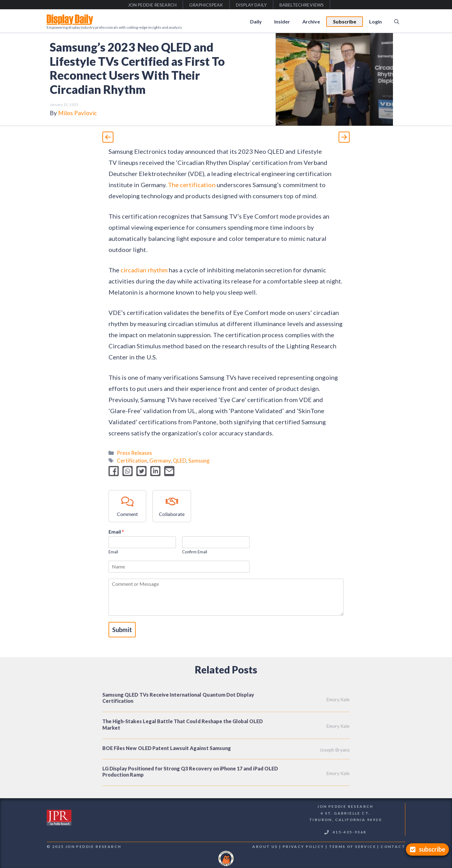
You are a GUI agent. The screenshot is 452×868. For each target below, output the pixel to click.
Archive (311, 21)
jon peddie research (152, 5)
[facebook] (114, 471)
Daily (256, 21)
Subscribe (344, 21)
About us (265, 847)
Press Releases (134, 453)
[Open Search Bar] (397, 22)
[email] (169, 471)
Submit (122, 630)
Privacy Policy (303, 847)
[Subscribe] (427, 849)
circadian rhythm (144, 270)
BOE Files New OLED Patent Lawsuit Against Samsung (167, 748)
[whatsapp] (128, 471)
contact (393, 847)
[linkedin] (155, 471)
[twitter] (141, 471)
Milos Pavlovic (77, 113)
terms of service (352, 847)
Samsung (199, 461)
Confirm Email (195, 552)
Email (116, 532)
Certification (132, 461)
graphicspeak (206, 5)
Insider (282, 21)
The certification (192, 185)
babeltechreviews (302, 5)
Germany (160, 461)
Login (375, 21)
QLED (179, 461)
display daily (252, 5)
